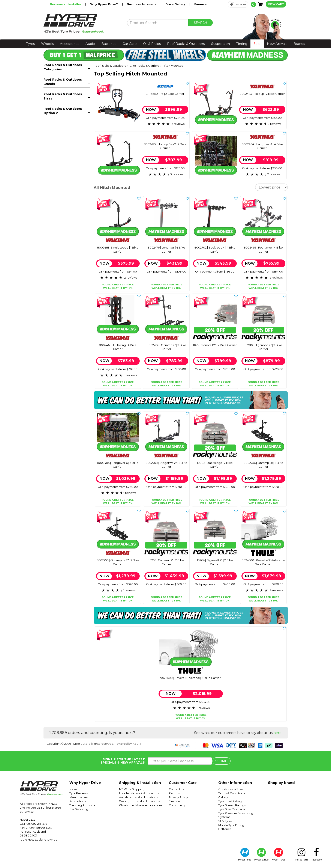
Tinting (242, 44)
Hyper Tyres (278, 854)
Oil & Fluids (152, 44)
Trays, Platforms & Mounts (68, 153)
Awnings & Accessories (68, 166)
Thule (48, 265)
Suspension (221, 44)
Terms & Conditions (232, 793)
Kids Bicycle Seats (68, 205)
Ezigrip (49, 252)
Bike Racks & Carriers (68, 85)
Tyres (30, 44)
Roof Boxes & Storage (68, 159)
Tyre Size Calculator (232, 809)
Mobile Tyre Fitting (231, 825)
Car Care (130, 44)
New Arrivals (277, 44)
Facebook (316, 854)
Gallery (223, 797)
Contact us (176, 789)
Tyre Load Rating (230, 801)
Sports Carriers (68, 192)
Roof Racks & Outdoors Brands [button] (63, 241)
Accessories (70, 44)
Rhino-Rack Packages (63, 225)
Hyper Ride (245, 854)
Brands (299, 44)
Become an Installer (66, 4)
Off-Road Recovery (61, 199)
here (277, 733)
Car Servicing (79, 809)
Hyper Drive (261, 854)
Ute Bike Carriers (61, 122)
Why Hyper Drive (85, 783)
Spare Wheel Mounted (65, 116)
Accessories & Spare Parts (68, 212)
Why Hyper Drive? (104, 4)
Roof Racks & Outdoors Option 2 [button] (63, 328)
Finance (200, 4)
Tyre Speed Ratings (232, 805)
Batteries (109, 44)
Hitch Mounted (61, 109)
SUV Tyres (225, 821)
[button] (238, 4)
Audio (90, 44)
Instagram (301, 854)
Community (177, 805)
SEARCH (201, 23)
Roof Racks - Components (68, 147)
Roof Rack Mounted (63, 97)
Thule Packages (59, 231)
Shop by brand (281, 783)
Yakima (49, 271)
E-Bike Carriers (60, 91)
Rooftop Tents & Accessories (68, 174)
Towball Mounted (61, 103)
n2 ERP (138, 744)
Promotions (78, 801)
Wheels (47, 44)
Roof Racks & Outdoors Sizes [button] (63, 281)
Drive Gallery (176, 4)
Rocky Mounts (54, 259)
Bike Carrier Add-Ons (64, 134)
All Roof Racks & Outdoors (63, 78)
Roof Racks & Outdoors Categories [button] (63, 67)
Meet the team (80, 797)
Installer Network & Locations (139, 793)
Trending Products (82, 805)
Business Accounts (142, 4)
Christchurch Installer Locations (141, 805)
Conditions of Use (231, 789)
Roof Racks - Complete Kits (68, 140)
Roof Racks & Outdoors (186, 44)
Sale (257, 44)
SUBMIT (222, 761)
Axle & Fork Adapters (64, 128)
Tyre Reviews (79, 793)
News (73, 789)
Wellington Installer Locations (139, 801)
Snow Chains (56, 218)
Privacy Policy (178, 797)
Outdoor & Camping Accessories (68, 184)
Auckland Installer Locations (138, 797)
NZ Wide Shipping (132, 789)
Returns (174, 793)
